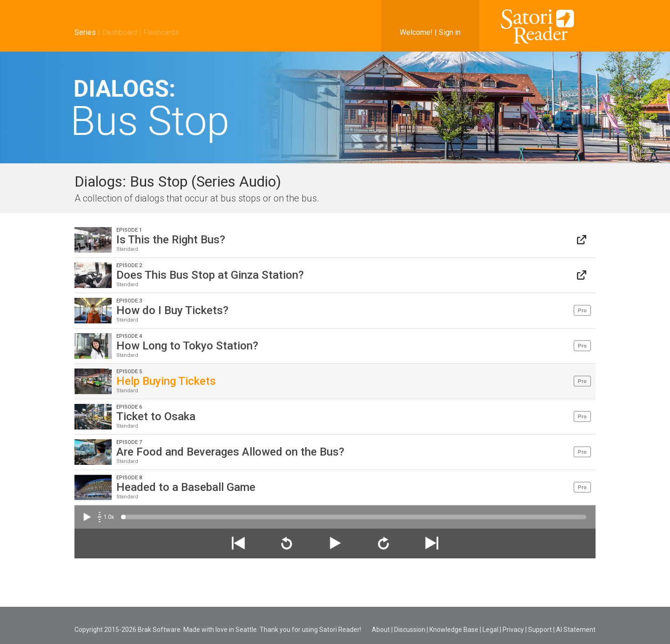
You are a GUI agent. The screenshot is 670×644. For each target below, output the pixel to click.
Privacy (513, 630)
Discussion (410, 630)
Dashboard (120, 32)
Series (85, 32)
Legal (490, 630)
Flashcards (161, 32)
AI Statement (576, 630)
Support (540, 630)
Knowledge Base (454, 630)
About (381, 630)
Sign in (450, 32)
